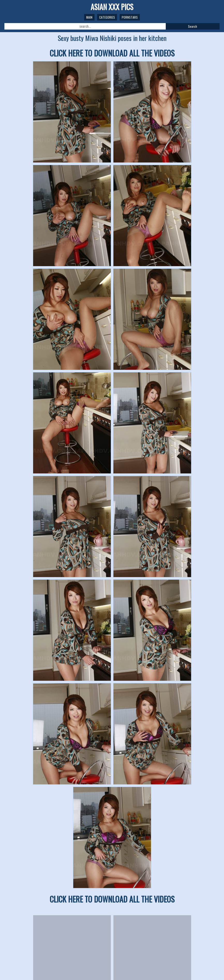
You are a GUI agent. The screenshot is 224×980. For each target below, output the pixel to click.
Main (89, 17)
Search (193, 26)
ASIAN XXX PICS (112, 7)
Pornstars (130, 17)
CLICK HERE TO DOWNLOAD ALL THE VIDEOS (112, 53)
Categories (107, 17)
